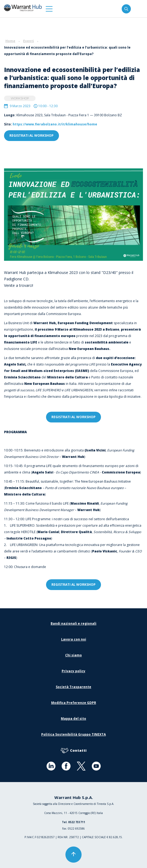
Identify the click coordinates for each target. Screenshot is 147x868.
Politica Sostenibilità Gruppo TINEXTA (73, 734)
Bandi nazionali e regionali (73, 623)
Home (10, 41)
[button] (49, 9)
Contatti (73, 751)
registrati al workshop (31, 135)
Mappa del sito (73, 719)
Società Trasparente (73, 687)
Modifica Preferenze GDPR (74, 703)
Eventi (29, 41)
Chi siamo (73, 655)
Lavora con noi (74, 639)
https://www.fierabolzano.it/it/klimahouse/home (55, 124)
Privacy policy (73, 671)
